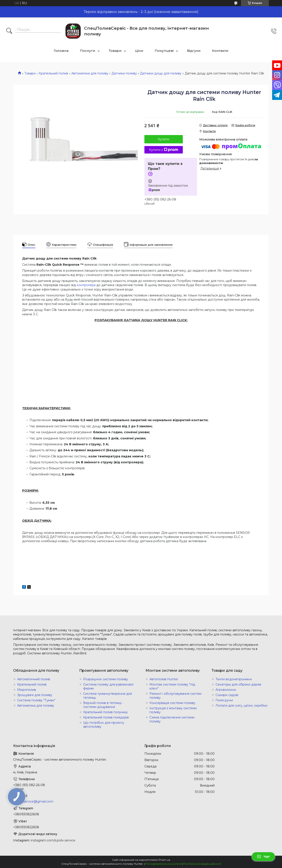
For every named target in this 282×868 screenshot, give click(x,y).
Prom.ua (164, 860)
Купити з (164, 150)
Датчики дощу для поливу (161, 73)
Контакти (220, 51)
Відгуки (194, 51)
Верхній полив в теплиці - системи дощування (103, 705)
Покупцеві (164, 51)
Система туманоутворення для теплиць (108, 696)
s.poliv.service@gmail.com (33, 801)
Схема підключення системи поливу (172, 719)
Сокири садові (227, 695)
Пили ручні (224, 700)
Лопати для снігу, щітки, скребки (241, 706)
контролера (86, 285)
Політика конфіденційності (202, 864)
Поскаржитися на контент (163, 864)
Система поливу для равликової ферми (108, 686)
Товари (115, 51)
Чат (263, 857)
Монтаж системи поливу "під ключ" (172, 686)
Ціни (139, 51)
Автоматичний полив (34, 679)
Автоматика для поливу (90, 73)
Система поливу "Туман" (36, 700)
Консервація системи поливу (172, 703)
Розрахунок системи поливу (106, 679)
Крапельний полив (53, 73)
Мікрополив (27, 690)
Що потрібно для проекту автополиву (104, 725)
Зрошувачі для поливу (35, 695)
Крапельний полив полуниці (105, 712)
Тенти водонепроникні (234, 679)
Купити (163, 139)
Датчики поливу (124, 73)
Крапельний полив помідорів (106, 717)
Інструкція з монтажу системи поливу (173, 710)
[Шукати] (9, 31)
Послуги (88, 51)
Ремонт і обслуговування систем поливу (175, 696)
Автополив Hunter (164, 679)
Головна (61, 51)
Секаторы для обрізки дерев (238, 684)
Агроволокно (226, 690)
